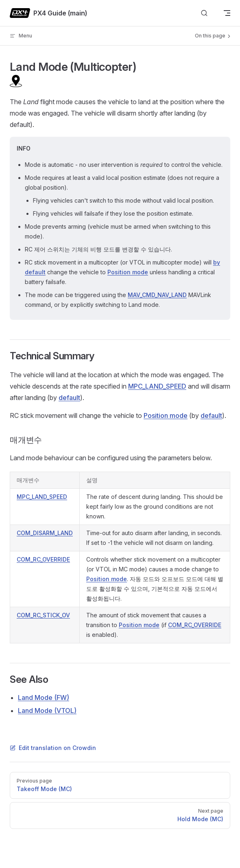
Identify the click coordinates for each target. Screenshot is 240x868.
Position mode (128, 272)
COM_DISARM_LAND (45, 533)
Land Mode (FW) (44, 697)
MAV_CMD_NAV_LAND (157, 295)
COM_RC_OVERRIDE (43, 559)
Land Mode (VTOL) (47, 711)
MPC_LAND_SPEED (157, 386)
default (69, 398)
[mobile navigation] (227, 13)
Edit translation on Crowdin (53, 748)
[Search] (204, 13)
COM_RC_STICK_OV (43, 615)
